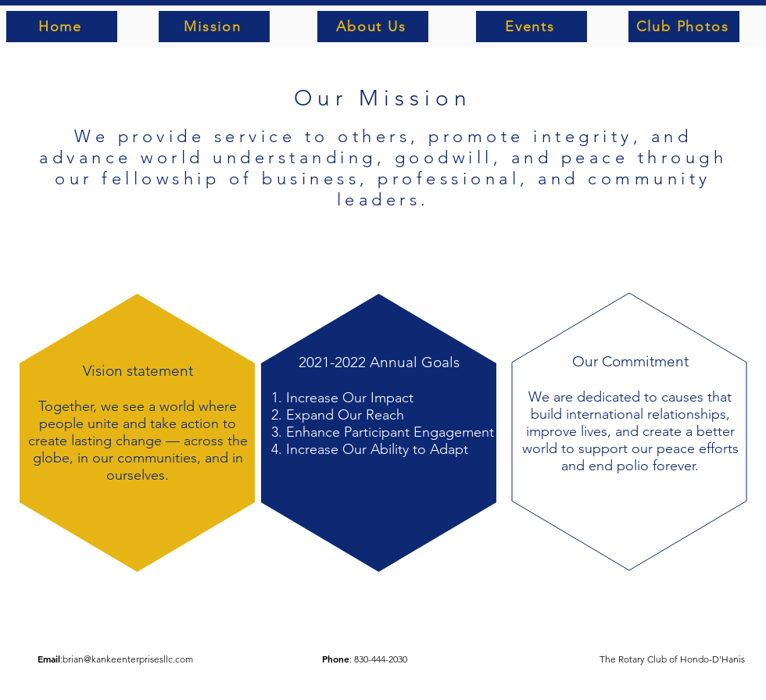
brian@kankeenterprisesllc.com (128, 659)
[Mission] (214, 27)
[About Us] (373, 27)
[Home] (62, 27)
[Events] (532, 27)
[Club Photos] (684, 27)
